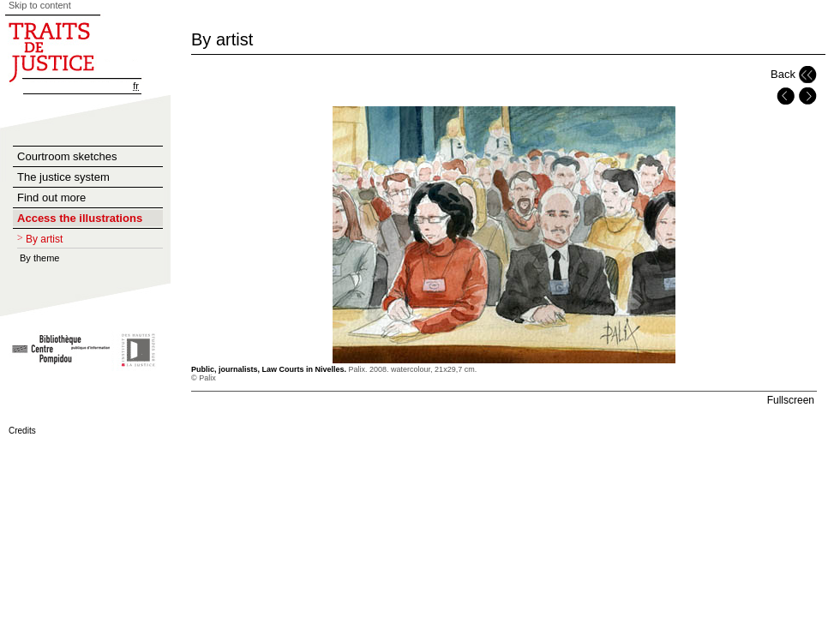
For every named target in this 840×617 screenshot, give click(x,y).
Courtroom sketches (67, 156)
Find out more (51, 198)
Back (783, 74)
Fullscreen (791, 400)
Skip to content (40, 5)
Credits (22, 431)
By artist (44, 239)
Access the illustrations (80, 218)
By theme (39, 258)
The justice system (63, 177)
